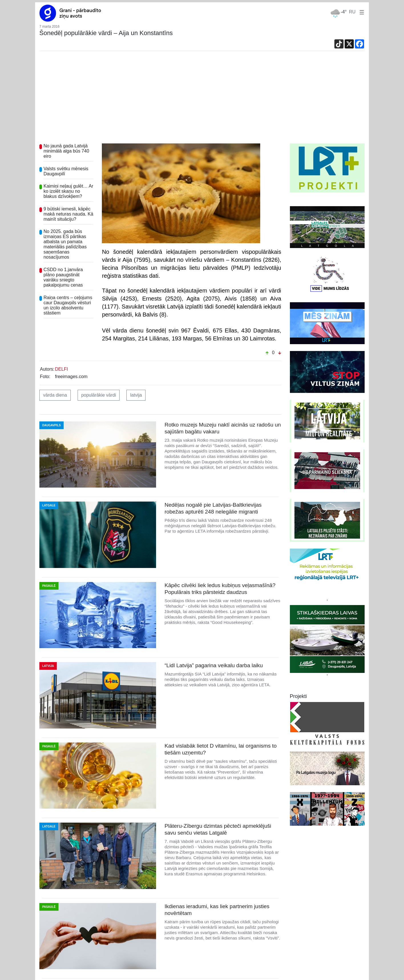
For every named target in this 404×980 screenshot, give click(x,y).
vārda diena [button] (55, 395)
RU (352, 12)
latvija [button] (136, 395)
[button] (361, 12)
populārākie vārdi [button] (99, 395)
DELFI (61, 369)
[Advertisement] (202, 101)
